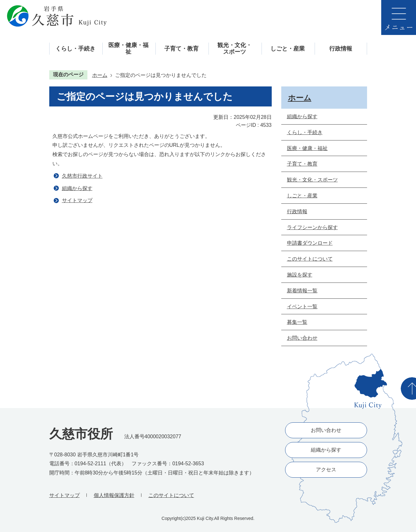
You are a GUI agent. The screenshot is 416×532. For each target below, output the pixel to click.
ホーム (100, 75)
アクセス (326, 470)
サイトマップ (77, 200)
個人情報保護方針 (114, 495)
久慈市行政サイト (82, 176)
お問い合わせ (326, 430)
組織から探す (77, 188)
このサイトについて (171, 495)
